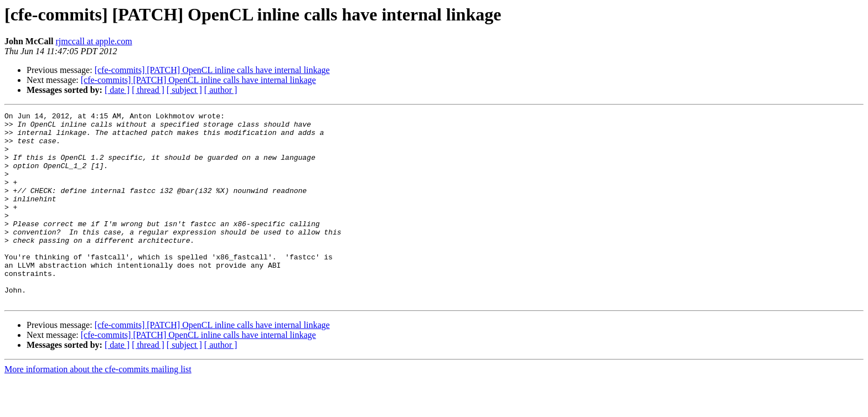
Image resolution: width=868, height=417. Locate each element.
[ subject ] (184, 90)
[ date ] (117, 90)
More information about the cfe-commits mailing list (98, 407)
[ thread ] (148, 90)
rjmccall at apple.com (94, 41)
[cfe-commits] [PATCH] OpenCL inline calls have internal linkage (212, 70)
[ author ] (221, 90)
